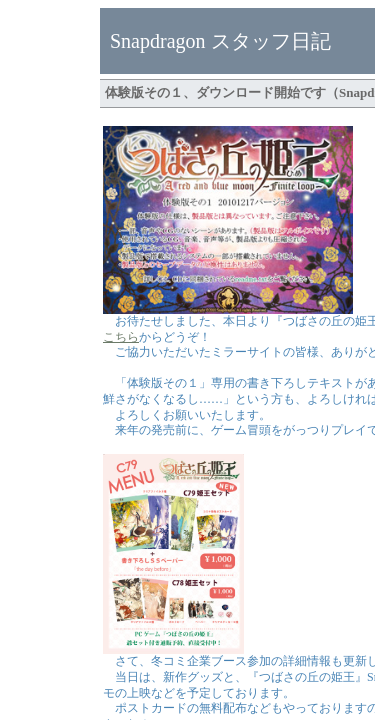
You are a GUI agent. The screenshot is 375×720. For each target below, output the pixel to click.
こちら (121, 337)
